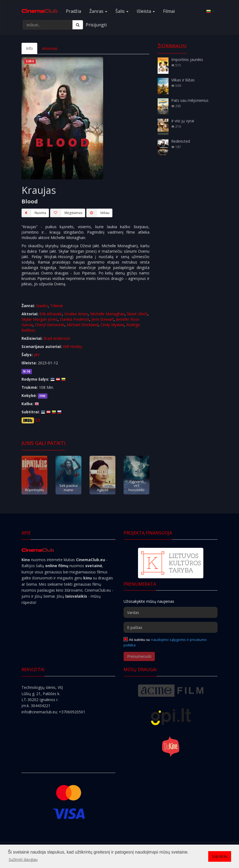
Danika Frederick (75, 319)
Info (29, 48)
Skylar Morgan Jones (40, 319)
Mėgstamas (66, 213)
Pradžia (73, 11)
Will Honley (73, 346)
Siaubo (42, 306)
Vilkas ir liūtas (183, 80)
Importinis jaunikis (187, 59)
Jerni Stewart (103, 319)
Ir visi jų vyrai (183, 121)
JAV (37, 355)
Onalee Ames (76, 314)
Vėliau (98, 213)
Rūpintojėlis (35, 490)
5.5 (38, 420)
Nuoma (34, 213)
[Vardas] (171, 612)
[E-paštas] (171, 627)
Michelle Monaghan (107, 314)
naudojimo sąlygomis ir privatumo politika (165, 642)
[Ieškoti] (78, 25)
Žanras (98, 11)
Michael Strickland (82, 325)
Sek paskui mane (68, 488)
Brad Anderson (57, 338)
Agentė (103, 490)
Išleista (146, 11)
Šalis (122, 11)
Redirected (181, 141)
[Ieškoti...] (48, 25)
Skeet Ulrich (137, 314)
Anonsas (50, 48)
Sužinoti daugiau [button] (23, 859)
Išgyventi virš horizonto (137, 486)
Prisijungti (96, 25)
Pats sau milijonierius (190, 100)
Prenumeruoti (139, 656)
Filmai (169, 11)
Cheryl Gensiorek (50, 325)
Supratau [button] (220, 856)
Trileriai (56, 306)
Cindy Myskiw (112, 325)
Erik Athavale (51, 314)
